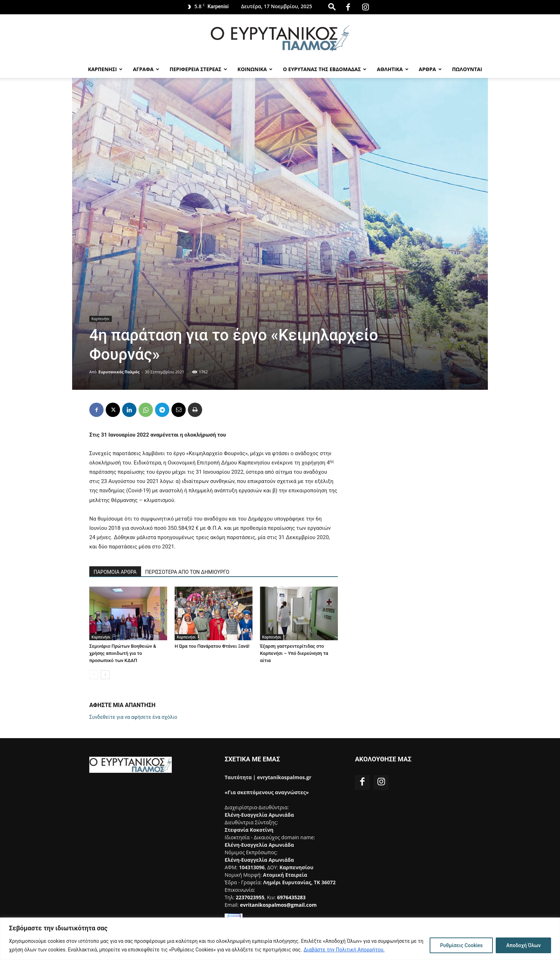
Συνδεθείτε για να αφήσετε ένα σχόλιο (133, 717)
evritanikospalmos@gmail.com (278, 905)
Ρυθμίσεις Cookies (461, 945)
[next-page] (105, 675)
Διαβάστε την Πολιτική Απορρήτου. (344, 950)
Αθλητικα (392, 69)
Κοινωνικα (255, 69)
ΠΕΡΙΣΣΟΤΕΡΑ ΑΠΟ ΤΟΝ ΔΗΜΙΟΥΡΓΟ (187, 572)
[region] (280, 939)
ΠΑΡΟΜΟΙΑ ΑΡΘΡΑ (115, 572)
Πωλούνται (467, 69)
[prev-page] (94, 675)
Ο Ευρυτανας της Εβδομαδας (325, 69)
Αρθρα (430, 69)
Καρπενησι (105, 69)
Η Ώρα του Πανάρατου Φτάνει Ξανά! (212, 646)
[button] (332, 7)
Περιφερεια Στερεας (198, 69)
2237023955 (250, 897)
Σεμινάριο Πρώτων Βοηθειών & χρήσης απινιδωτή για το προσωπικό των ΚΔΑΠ (123, 653)
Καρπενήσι (101, 319)
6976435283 (291, 897)
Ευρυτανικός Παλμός (119, 372)
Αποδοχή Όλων (523, 945)
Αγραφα (146, 69)
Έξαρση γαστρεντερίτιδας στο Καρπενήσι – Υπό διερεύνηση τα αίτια (294, 653)
